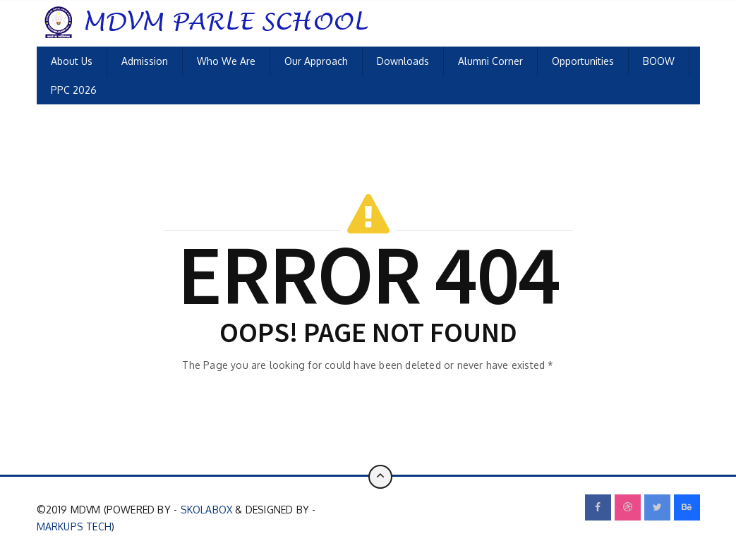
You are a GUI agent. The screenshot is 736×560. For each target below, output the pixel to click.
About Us (72, 61)
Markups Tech (74, 526)
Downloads (403, 61)
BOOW (659, 61)
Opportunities (583, 61)
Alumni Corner (490, 61)
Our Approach (316, 61)
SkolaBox (207, 510)
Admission (145, 61)
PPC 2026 (74, 90)
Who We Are (226, 61)
